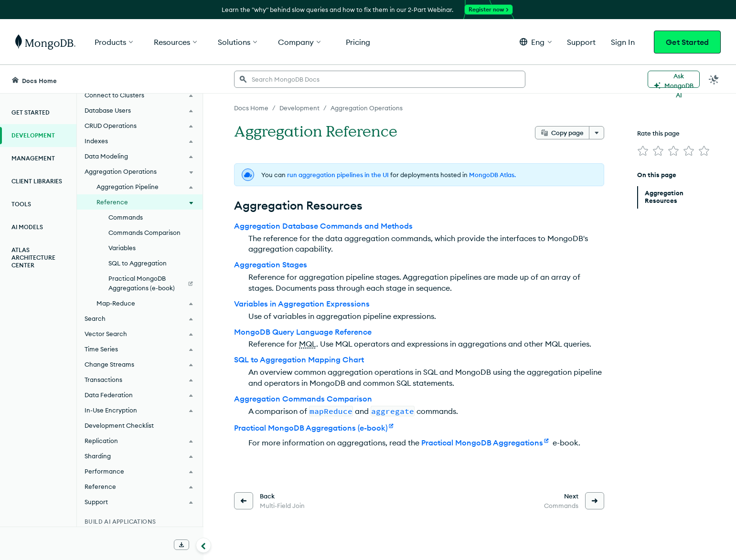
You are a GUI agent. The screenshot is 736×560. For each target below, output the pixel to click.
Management (33, 158)
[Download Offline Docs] (181, 545)
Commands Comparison (144, 232)
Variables (122, 248)
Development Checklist (119, 425)
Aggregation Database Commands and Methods (323, 226)
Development (33, 135)
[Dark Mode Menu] (714, 79)
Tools (21, 204)
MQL (308, 344)
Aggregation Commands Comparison (303, 399)
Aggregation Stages (271, 264)
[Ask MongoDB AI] (674, 79)
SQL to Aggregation (138, 263)
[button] (536, 42)
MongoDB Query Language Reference (303, 332)
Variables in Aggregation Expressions (302, 304)
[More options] (597, 133)
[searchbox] (380, 79)
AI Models (27, 227)
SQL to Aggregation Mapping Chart (299, 359)
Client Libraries (37, 181)
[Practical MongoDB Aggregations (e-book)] (140, 283)
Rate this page (658, 133)
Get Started (687, 42)
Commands (126, 217)
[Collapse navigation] (203, 545)
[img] (643, 151)
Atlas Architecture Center (33, 258)
